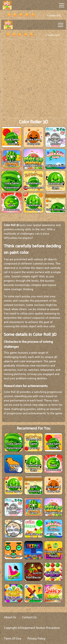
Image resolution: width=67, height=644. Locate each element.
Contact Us (29, 617)
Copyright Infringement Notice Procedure (32, 628)
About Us (10, 617)
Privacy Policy (36, 639)
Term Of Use (13, 639)
